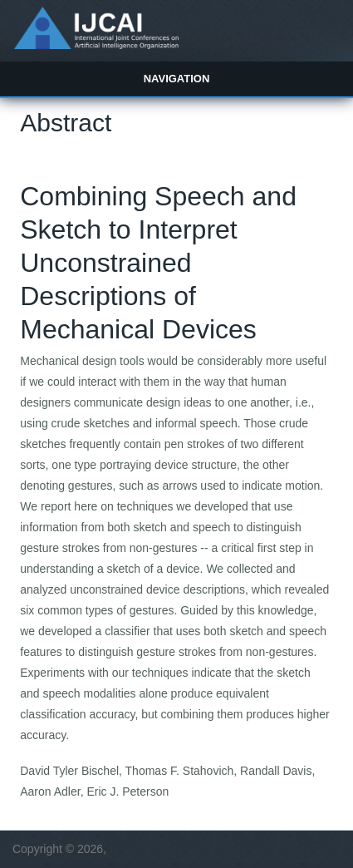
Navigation (177, 79)
